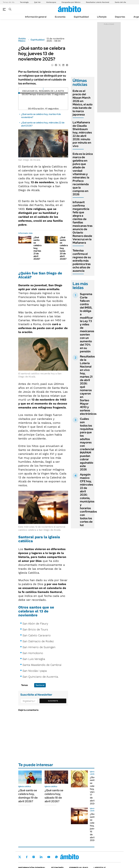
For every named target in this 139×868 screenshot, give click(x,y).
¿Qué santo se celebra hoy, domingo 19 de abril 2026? (28, 796)
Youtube (49, 857)
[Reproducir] (43, 89)
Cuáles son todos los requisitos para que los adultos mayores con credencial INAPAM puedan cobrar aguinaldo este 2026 (87, 444)
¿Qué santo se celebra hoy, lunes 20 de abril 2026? (64, 248)
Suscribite (53, 701)
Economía (60, 17)
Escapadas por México (71, 2)
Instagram (34, 857)
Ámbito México (22, 40)
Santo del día (120, 2)
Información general (36, 17)
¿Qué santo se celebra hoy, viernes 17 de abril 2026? (94, 790)
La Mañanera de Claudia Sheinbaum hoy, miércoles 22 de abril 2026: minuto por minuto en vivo (82, 134)
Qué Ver (37, 2)
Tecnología (24, 2)
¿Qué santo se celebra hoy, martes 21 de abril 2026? (37, 248)
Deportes (120, 17)
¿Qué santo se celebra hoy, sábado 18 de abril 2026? (54, 796)
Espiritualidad (81, 17)
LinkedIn (41, 857)
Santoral (40, 685)
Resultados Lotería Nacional (98, 2)
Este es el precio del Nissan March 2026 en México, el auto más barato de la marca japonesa (83, 103)
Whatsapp (56, 857)
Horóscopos (51, 2)
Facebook (27, 857)
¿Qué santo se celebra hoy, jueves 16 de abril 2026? (94, 827)
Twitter (20, 857)
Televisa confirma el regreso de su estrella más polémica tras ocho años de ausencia (82, 261)
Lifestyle (102, 17)
